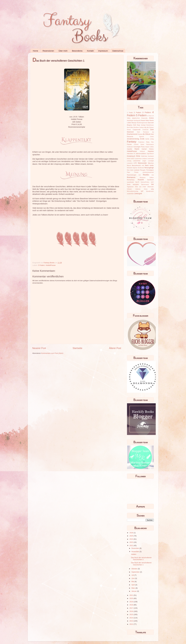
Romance (131, 177)
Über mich (63, 51)
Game (142, 144)
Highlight (144, 149)
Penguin (143, 170)
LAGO (132, 159)
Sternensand (145, 184)
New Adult (130, 170)
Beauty (134, 123)
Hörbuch (142, 151)
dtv (144, 134)
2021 (132, 595)
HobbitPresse (51, 265)
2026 (132, 533)
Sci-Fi (137, 182)
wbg (152, 189)
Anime (151, 118)
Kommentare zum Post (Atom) (52, 353)
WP (142, 191)
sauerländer (130, 182)
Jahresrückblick (141, 154)
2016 (132, 611)
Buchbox (136, 127)
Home (35, 51)
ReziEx (146, 175)
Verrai (146, 189)
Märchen (151, 163)
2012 (132, 624)
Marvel (129, 166)
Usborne (138, 189)
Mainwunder (142, 163)
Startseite (77, 348)
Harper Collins (150, 147)
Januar (134, 591)
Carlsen (142, 127)
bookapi (143, 125)
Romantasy (131, 180)
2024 (132, 539)
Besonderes (77, 51)
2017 (132, 608)
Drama (140, 134)
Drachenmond (132, 134)
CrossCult (145, 130)
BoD (135, 125)
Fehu (148, 142)
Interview (130, 154)
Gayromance (150, 144)
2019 (132, 602)
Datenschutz (118, 51)
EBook (148, 134)
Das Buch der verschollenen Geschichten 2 (141, 559)
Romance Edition (147, 178)
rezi (140, 175)
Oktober (135, 569)
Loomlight (151, 161)
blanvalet (151, 123)
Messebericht (136, 165)
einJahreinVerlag (133, 139)
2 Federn (138, 113)
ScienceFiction (145, 182)
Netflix (152, 165)
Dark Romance (143, 132)
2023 (132, 542)
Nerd (147, 165)
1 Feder (130, 113)
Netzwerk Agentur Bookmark (135, 168)
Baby (147, 120)
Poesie (136, 172)
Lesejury (144, 159)
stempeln (136, 184)
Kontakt (90, 51)
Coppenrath (137, 130)
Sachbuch (150, 180)
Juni (133, 578)
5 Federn (42, 265)
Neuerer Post (39, 348)
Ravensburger (132, 175)
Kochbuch (151, 156)
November (135, 552)
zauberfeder (131, 194)
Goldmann (130, 147)
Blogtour (130, 125)
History (151, 149)
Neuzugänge (149, 168)
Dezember (135, 548)
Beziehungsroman (142, 123)
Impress (151, 151)
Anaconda (144, 118)
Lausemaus (138, 159)
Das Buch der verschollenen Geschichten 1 (141, 564)
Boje (139, 125)
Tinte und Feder (141, 187)
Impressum (103, 51)
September (136, 572)
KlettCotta (144, 156)
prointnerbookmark (148, 172)
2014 (132, 618)
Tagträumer (130, 187)
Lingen (144, 161)
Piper (129, 172)
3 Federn (147, 112)
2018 (132, 605)
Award (143, 120)
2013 (132, 621)
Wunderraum (150, 191)
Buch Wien (130, 127)
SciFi (152, 182)
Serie (129, 184)
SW (152, 184)
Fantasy (132, 142)
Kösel (129, 159)
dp (153, 132)
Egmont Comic (146, 137)
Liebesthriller (137, 161)
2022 (132, 546)
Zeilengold (138, 194)
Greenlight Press (139, 147)
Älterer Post (115, 348)
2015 (132, 615)
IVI (134, 154)
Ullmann (129, 189)
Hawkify (130, 149)
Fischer (129, 144)
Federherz (141, 142)
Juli (133, 575)
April (133, 585)
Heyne (137, 149)
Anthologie (130, 120)
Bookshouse (150, 125)
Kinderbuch (131, 156)
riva (153, 175)
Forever (136, 144)
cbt (148, 127)
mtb (143, 166)
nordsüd (137, 170)
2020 (132, 598)
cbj (145, 127)
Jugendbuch (150, 154)
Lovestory (130, 163)
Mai (133, 582)
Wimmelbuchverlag (133, 191)
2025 (132, 536)
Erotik (142, 139)
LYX (135, 163)
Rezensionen (48, 51)
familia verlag (150, 139)
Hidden (134, 554)
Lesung (129, 161)
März (133, 588)
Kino (138, 156)
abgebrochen (136, 118)
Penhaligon (150, 170)
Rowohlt (141, 180)
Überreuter (150, 187)
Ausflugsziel (137, 120)
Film (152, 142)
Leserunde (151, 159)
